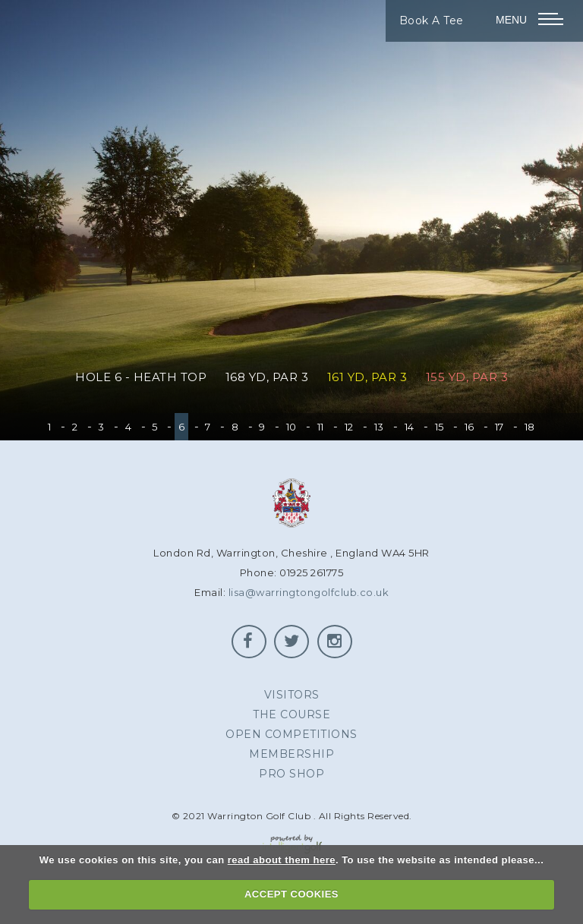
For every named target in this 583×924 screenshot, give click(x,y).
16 (470, 427)
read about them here (282, 860)
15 (440, 427)
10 (291, 427)
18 (530, 427)
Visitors (292, 695)
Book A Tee (432, 20)
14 (410, 427)
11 (321, 427)
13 (379, 427)
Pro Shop (291, 774)
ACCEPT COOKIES (291, 894)
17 (499, 427)
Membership (291, 754)
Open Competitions (291, 734)
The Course (291, 714)
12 (349, 427)
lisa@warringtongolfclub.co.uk (309, 592)
